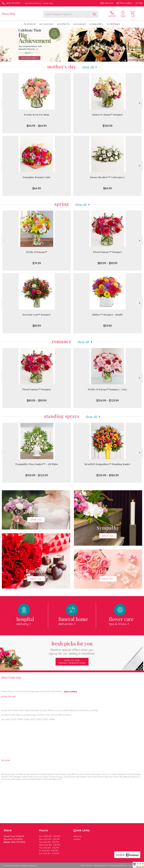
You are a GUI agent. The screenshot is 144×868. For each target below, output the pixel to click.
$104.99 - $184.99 (108, 475)
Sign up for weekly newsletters (72, 662)
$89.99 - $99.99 (107, 263)
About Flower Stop (11, 677)
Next (140, 103)
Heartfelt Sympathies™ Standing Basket (107, 464)
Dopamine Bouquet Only (37, 177)
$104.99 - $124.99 (37, 475)
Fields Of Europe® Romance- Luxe (108, 389)
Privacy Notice (101, 865)
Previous (4, 103)
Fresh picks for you (72, 648)
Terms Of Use (86, 865)
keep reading (70, 691)
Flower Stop (8, 14)
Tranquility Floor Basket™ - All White (37, 464)
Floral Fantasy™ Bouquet (108, 252)
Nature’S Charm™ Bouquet (107, 115)
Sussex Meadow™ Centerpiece (107, 177)
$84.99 (107, 188)
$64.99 (37, 188)
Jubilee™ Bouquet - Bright (108, 315)
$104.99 (107, 126)
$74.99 (37, 263)
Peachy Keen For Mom (37, 115)
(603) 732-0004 (13, 3)
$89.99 (37, 326)
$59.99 (108, 326)
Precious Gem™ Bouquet (37, 315)
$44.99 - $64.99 (37, 126)
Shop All (88, 67)
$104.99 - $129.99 (108, 400)
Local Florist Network (118, 865)
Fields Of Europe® (37, 252)
